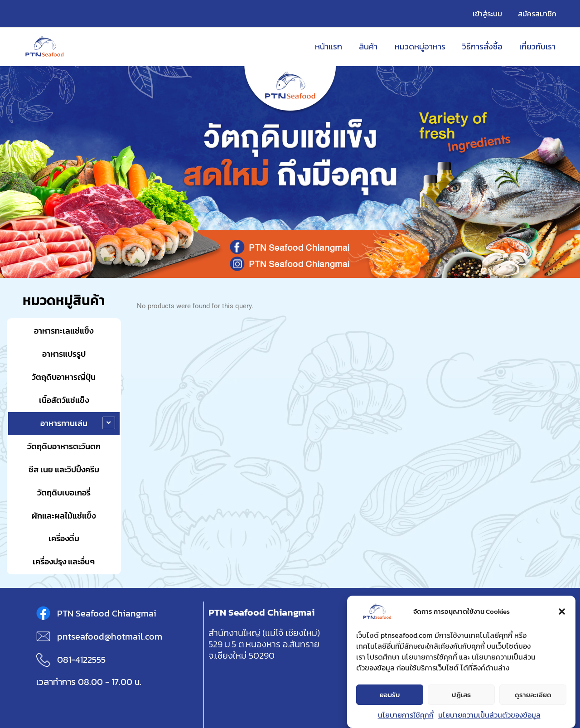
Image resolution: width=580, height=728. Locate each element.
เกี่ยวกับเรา (538, 46)
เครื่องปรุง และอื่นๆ (64, 561)
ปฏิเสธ (461, 695)
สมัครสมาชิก (538, 14)
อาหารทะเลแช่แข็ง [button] (64, 331)
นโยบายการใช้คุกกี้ (406, 715)
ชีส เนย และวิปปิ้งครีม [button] (64, 469)
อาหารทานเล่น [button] (64, 423)
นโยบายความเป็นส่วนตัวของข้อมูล (489, 715)
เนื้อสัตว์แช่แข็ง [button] (64, 400)
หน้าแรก (331, 46)
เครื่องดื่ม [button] (64, 538)
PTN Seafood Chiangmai (107, 613)
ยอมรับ (390, 695)
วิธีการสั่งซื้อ (483, 46)
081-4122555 (81, 660)
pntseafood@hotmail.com (110, 636)
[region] (290, 172)
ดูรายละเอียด (533, 695)
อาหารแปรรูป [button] (64, 354)
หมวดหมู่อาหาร (421, 46)
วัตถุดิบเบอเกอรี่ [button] (64, 493)
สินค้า (370, 46)
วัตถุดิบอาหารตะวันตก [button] (64, 446)
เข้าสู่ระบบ (489, 14)
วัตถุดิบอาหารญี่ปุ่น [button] (64, 377)
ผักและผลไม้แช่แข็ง (64, 516)
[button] (562, 612)
